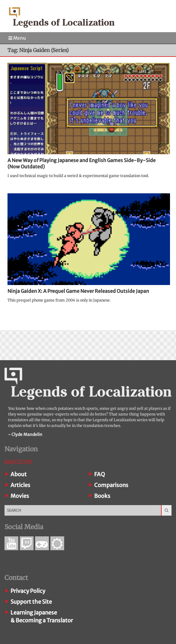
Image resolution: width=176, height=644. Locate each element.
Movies (20, 496)
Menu (17, 38)
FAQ (100, 474)
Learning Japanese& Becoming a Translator (42, 616)
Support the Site (31, 602)
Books (102, 496)
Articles (20, 485)
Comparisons (111, 485)
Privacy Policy (28, 591)
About (19, 474)
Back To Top (18, 462)
